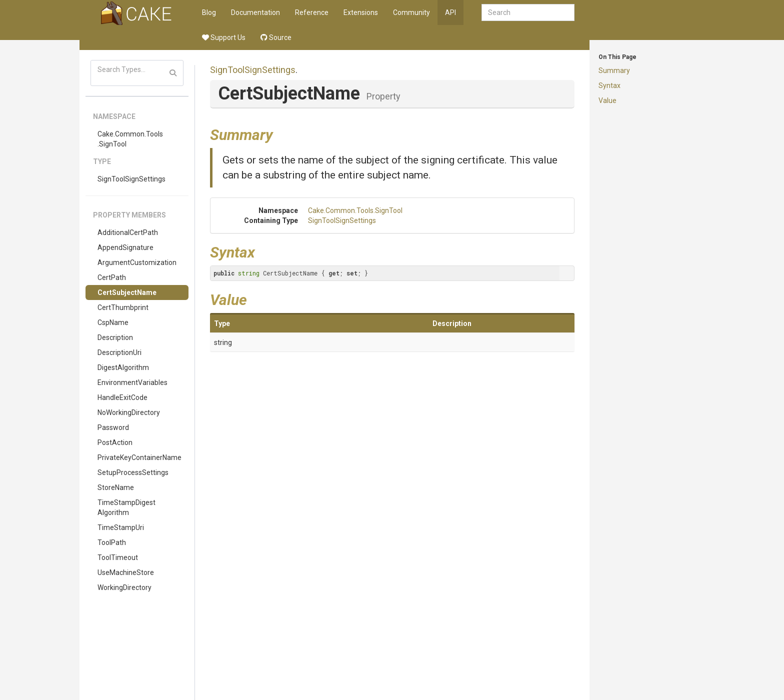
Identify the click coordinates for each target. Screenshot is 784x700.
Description (115, 337)
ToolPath (112, 542)
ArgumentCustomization (137, 262)
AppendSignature (125, 247)
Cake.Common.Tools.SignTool (130, 139)
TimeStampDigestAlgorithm (126, 507)
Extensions (361, 12)
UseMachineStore (126, 572)
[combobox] (528, 12)
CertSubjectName (127, 292)
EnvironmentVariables (132, 382)
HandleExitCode (122, 397)
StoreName (116, 487)
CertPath (112, 277)
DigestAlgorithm (123, 367)
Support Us (224, 37)
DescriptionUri (119, 352)
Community (411, 12)
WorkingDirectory (124, 587)
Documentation (255, 12)
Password (113, 427)
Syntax (609, 85)
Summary (614, 70)
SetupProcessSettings (133, 472)
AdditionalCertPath (128, 232)
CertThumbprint (123, 307)
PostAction (115, 442)
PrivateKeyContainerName (139, 457)
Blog (209, 12)
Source (276, 37)
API (450, 12)
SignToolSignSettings (131, 179)
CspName (113, 322)
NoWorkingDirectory (129, 412)
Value (607, 100)
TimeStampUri (121, 527)
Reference (312, 12)
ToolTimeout (118, 557)
